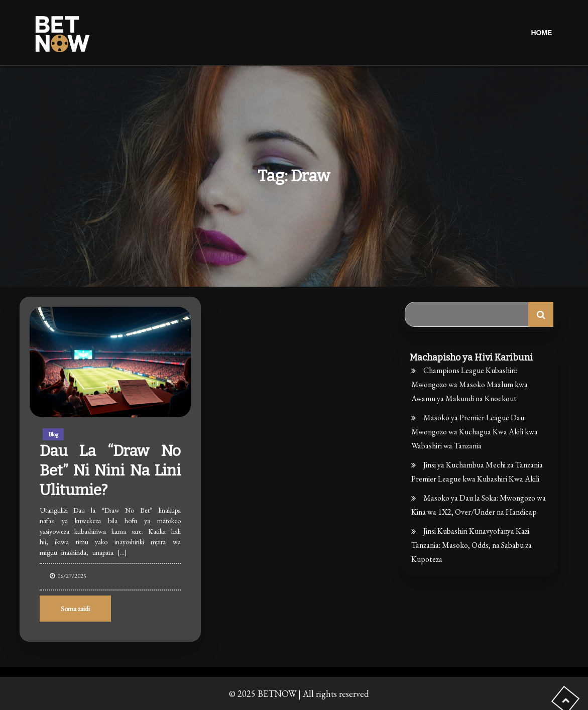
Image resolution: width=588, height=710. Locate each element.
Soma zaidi (75, 609)
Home (541, 33)
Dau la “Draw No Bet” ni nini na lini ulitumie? (110, 470)
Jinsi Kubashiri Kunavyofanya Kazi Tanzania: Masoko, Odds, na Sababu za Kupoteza (472, 545)
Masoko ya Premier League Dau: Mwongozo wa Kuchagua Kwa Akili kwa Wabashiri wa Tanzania (475, 432)
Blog (53, 434)
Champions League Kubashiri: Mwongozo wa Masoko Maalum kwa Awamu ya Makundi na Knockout (469, 384)
